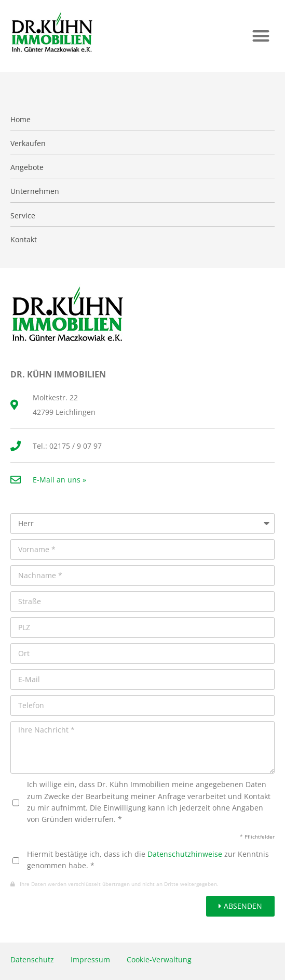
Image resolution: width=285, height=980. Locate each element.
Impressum (90, 959)
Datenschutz (32, 959)
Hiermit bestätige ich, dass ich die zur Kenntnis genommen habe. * (148, 860)
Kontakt (24, 240)
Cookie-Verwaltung (159, 959)
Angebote (27, 167)
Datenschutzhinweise (185, 854)
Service (23, 216)
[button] (261, 36)
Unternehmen (35, 191)
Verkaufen (28, 143)
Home (21, 120)
